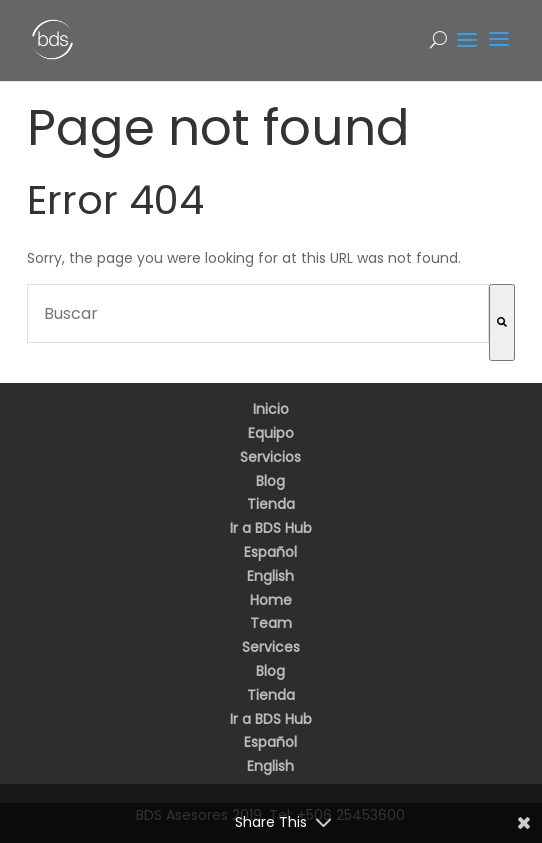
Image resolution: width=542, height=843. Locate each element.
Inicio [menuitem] (271, 409)
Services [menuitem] (271, 647)
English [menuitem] (270, 576)
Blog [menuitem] (270, 481)
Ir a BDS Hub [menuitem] (271, 528)
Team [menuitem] (271, 623)
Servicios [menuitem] (270, 457)
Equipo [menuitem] (271, 433)
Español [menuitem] (270, 552)
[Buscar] (502, 322)
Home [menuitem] (271, 600)
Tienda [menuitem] (271, 504)
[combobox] (258, 313)
